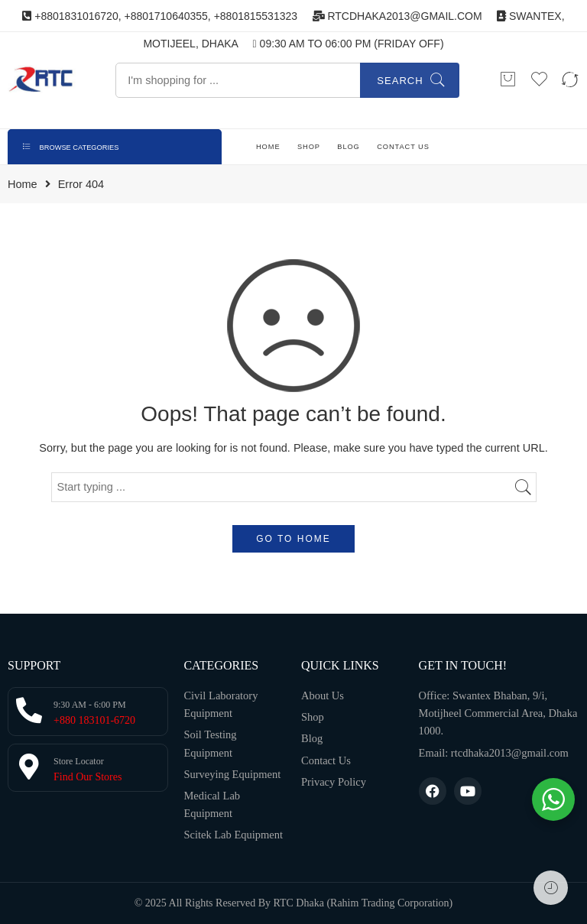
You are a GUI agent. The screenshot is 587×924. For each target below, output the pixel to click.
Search (400, 81)
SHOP (309, 147)
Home (23, 185)
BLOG (348, 147)
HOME (268, 147)
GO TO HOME (293, 539)
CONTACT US (403, 147)
